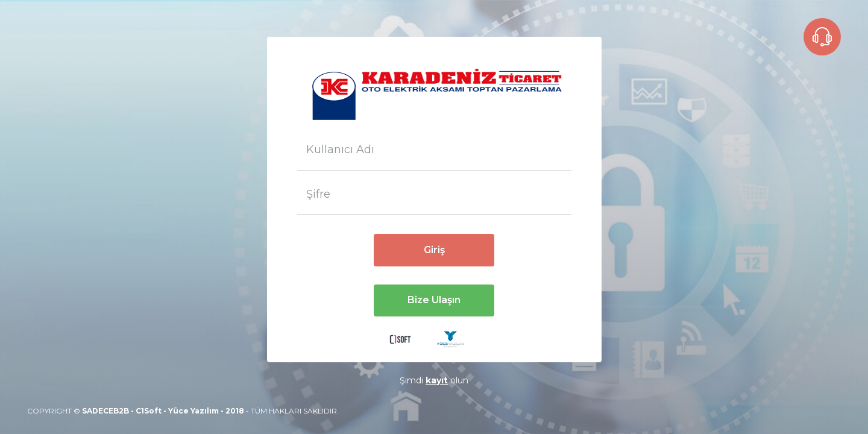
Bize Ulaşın (434, 300)
